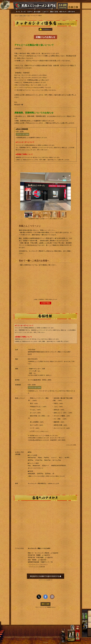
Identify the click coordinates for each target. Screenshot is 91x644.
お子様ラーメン (39, 431)
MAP (30, 354)
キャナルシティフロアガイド (38, 564)
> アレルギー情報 (71, 445)
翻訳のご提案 (45, 604)
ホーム (16, 16)
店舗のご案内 (23, 16)
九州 (28, 16)
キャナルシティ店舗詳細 (37, 567)
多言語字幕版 (45, 303)
